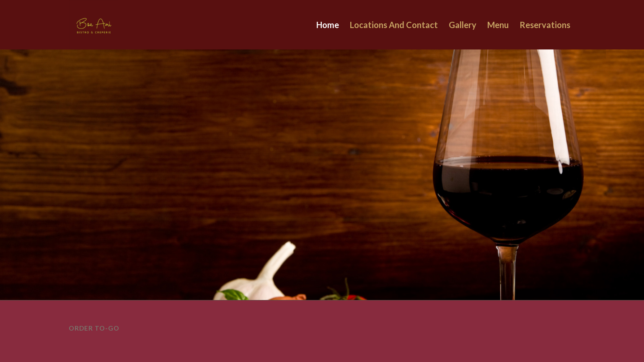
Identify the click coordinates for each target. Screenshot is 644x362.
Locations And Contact (394, 25)
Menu (498, 25)
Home (328, 25)
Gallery (463, 25)
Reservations (545, 25)
